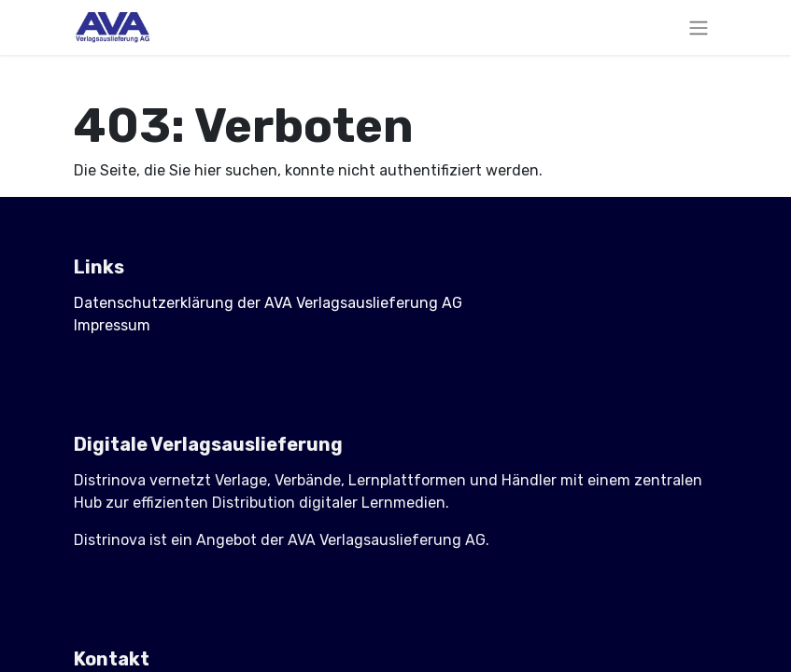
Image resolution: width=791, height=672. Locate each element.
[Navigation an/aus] (699, 28)
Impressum (112, 325)
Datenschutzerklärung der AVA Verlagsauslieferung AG (268, 303)
